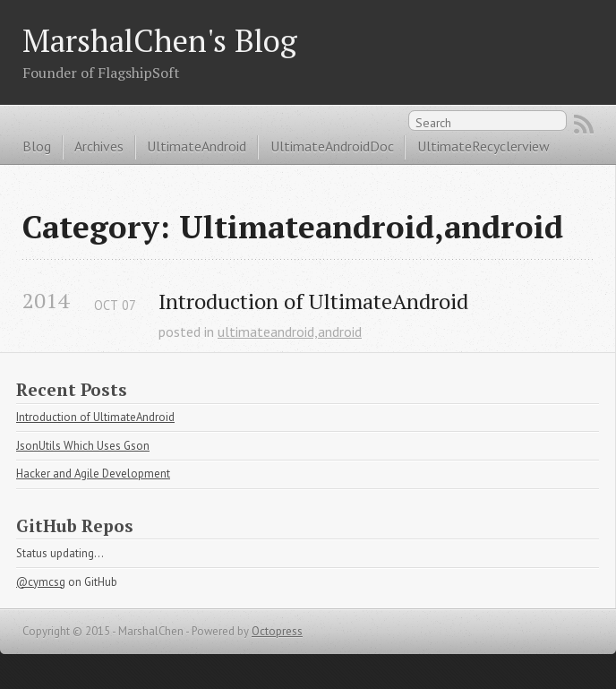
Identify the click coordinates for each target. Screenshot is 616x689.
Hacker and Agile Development (93, 474)
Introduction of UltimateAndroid (313, 301)
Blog (37, 146)
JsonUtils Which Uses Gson (83, 446)
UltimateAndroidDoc (332, 146)
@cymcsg (41, 582)
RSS (584, 125)
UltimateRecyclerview (483, 146)
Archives (99, 146)
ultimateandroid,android (290, 332)
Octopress (277, 631)
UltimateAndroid (197, 146)
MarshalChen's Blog (160, 40)
